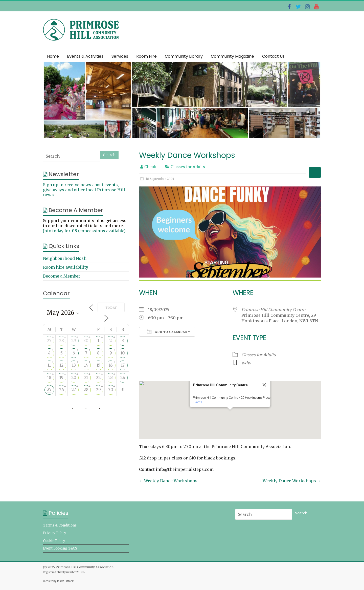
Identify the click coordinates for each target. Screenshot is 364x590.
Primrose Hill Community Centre (273, 310)
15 (98, 365)
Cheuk (150, 167)
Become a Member (62, 276)
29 (74, 341)
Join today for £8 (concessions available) (84, 231)
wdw (246, 363)
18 (49, 377)
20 (74, 377)
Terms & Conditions (60, 525)
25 (49, 389)
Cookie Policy (54, 541)
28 (62, 341)
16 (111, 365)
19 (61, 377)
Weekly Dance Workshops (168, 481)
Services (120, 56)
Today (111, 308)
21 (86, 377)
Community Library (184, 56)
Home (53, 56)
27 (49, 341)
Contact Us (273, 56)
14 (86, 365)
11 (49, 365)
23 (111, 377)
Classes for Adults (188, 167)
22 (98, 377)
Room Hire (146, 56)
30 (86, 341)
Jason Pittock (65, 581)
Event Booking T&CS (60, 548)
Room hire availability (66, 267)
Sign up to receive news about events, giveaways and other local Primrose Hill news (84, 190)
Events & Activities (85, 56)
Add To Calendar (167, 332)
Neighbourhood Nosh (65, 258)
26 (62, 390)
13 (74, 365)
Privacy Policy (55, 533)
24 (123, 377)
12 (61, 365)
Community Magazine (232, 56)
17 (123, 365)
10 (123, 353)
